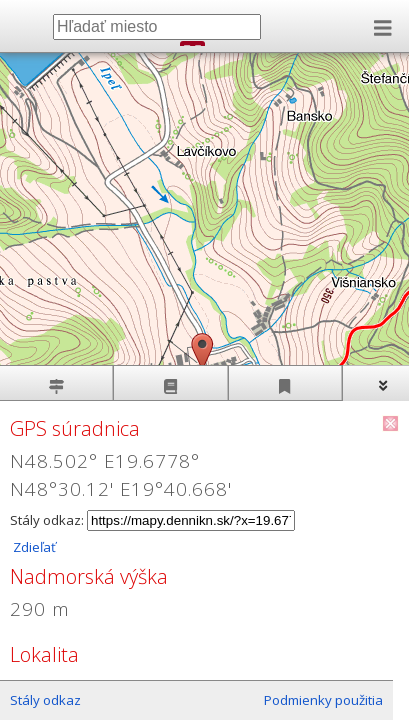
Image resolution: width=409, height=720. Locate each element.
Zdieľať (33, 547)
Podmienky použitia (323, 700)
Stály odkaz (45, 700)
